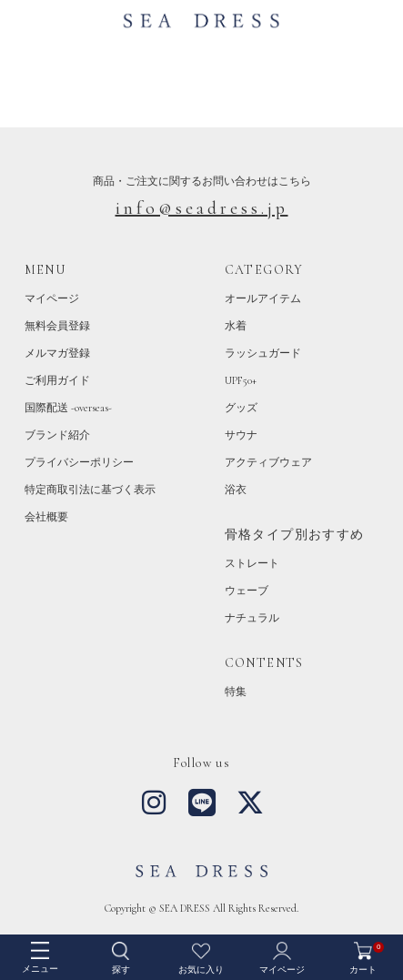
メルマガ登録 (57, 353)
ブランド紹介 (57, 435)
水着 (236, 326)
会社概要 (46, 517)
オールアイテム (263, 298)
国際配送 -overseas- (68, 408)
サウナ (241, 435)
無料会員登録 (57, 326)
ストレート (252, 563)
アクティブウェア (268, 462)
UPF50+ (241, 380)
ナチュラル (252, 618)
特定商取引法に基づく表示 (90, 490)
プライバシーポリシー (79, 462)
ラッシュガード (263, 353)
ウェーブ (247, 591)
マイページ (52, 298)
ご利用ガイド (57, 380)
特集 (236, 692)
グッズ (241, 408)
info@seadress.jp (202, 208)
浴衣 (236, 490)
